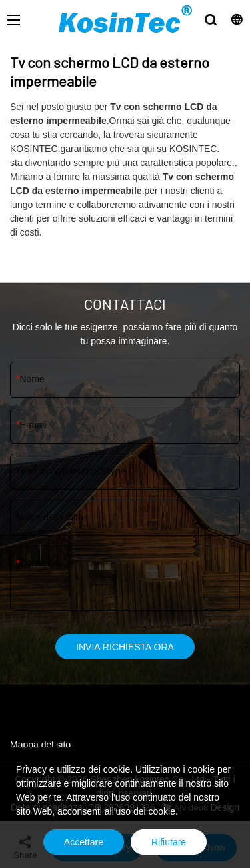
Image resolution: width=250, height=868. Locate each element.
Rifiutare (169, 842)
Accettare (84, 842)
